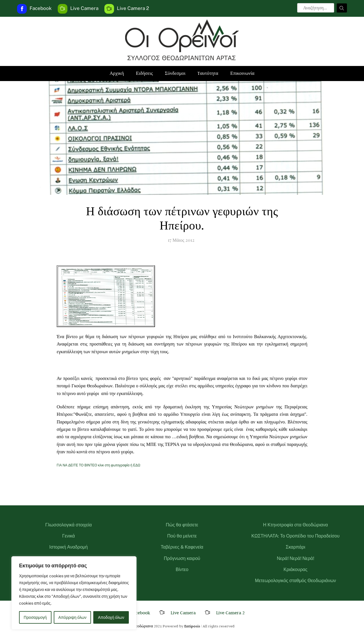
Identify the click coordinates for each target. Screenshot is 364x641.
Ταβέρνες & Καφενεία (182, 547)
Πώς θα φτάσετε (182, 525)
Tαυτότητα (208, 73)
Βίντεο (182, 569)
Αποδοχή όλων (111, 617)
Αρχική (117, 73)
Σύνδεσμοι (175, 73)
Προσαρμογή (35, 617)
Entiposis (192, 626)
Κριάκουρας (295, 569)
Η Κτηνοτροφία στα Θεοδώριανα (295, 525)
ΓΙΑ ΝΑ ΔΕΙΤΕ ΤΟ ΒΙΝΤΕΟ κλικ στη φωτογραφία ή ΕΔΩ (98, 465)
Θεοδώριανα (143, 626)
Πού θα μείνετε (182, 536)
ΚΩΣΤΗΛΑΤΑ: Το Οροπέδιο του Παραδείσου (295, 536)
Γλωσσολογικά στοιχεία (68, 525)
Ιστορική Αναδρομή (69, 547)
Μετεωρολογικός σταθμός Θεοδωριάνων (296, 581)
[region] (74, 593)
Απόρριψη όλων (72, 617)
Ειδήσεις (144, 73)
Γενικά (69, 536)
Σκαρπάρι (296, 547)
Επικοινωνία (242, 73)
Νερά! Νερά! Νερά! (295, 558)
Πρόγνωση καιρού (182, 558)
